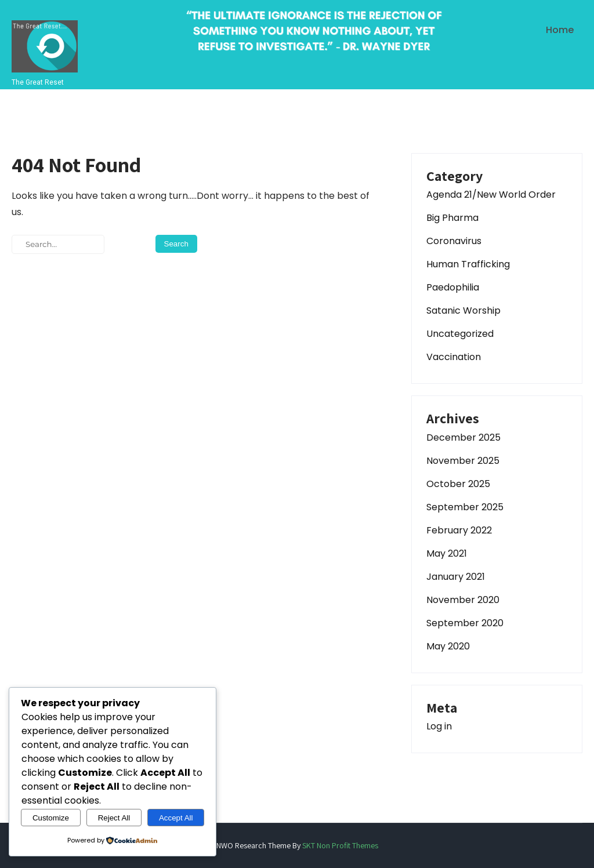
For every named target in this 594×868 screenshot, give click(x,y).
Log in (439, 726)
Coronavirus (454, 241)
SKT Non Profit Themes (340, 845)
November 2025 (463, 461)
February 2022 (459, 530)
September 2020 (465, 623)
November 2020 (463, 600)
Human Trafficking (468, 264)
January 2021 (456, 577)
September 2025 (465, 507)
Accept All (176, 818)
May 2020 (448, 646)
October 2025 (458, 484)
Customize (51, 818)
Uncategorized (460, 334)
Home (560, 30)
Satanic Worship (463, 310)
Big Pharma (452, 218)
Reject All (114, 818)
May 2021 (447, 553)
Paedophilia (453, 287)
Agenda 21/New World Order (491, 195)
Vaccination (454, 357)
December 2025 (463, 437)
